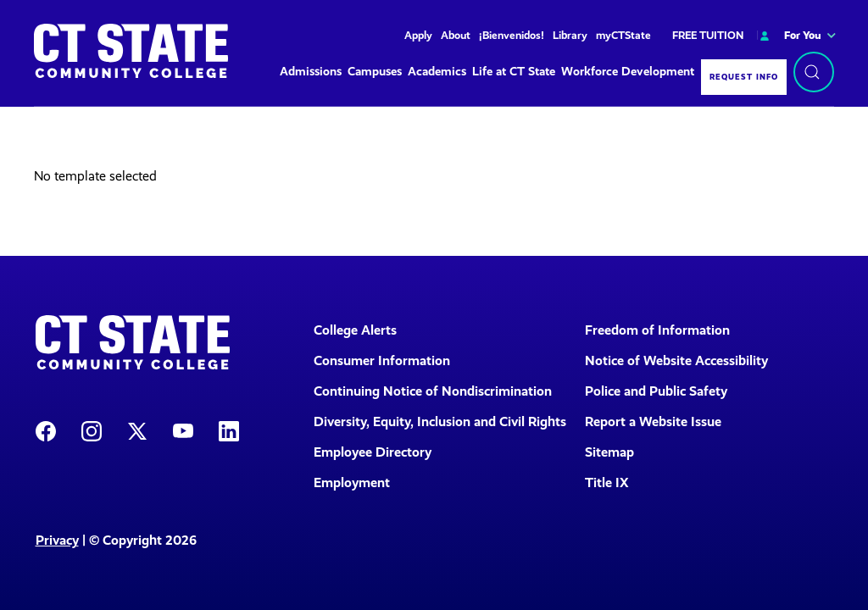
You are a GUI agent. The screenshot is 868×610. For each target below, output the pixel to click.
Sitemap (609, 452)
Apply (418, 35)
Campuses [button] (375, 72)
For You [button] (789, 35)
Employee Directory (373, 452)
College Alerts (355, 330)
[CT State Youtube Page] (183, 430)
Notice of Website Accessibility (676, 360)
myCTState (623, 35)
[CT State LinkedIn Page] (229, 430)
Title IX (607, 482)
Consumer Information (382, 360)
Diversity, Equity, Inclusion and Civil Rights (438, 421)
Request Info (744, 77)
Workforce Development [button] (628, 72)
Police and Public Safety (656, 391)
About (456, 35)
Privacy (57, 540)
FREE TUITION (708, 35)
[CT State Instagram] (92, 430)
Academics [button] (437, 72)
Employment (352, 482)
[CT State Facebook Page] (46, 430)
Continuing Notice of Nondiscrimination (433, 391)
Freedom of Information (657, 330)
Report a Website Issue (653, 421)
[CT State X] (137, 430)
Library (570, 35)
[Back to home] (131, 51)
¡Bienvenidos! (512, 35)
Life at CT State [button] (514, 72)
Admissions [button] (311, 72)
